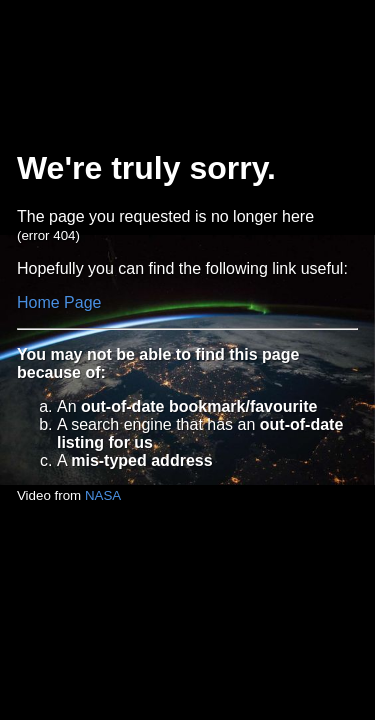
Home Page (59, 302)
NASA (103, 495)
